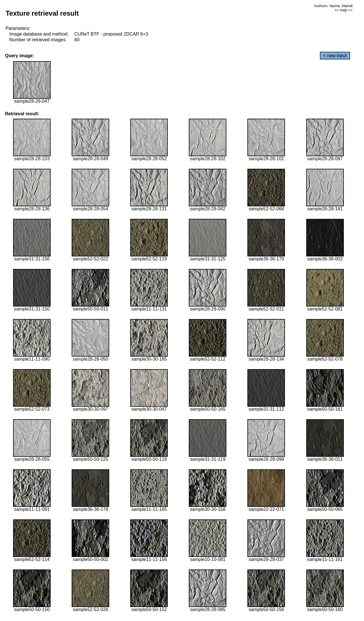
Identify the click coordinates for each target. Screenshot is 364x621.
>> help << (344, 10)
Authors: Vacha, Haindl (333, 6)
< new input (335, 56)
